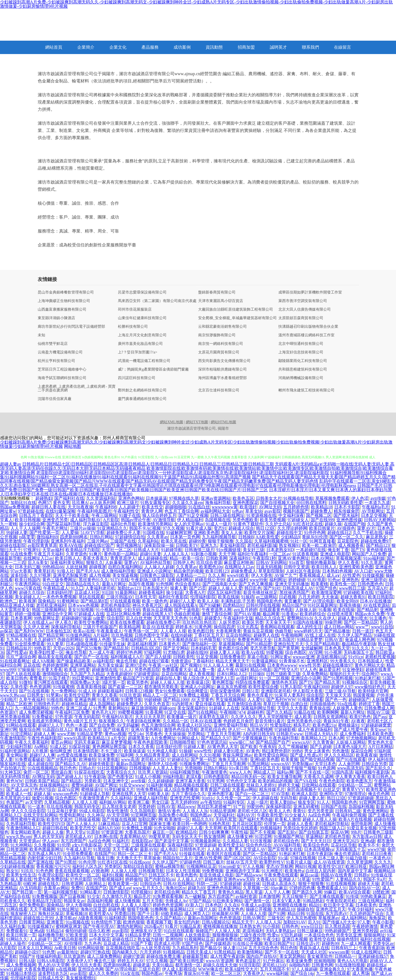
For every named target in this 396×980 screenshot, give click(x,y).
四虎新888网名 (74, 537)
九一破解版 (195, 896)
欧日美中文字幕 (339, 905)
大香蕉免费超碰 (39, 969)
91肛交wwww (132, 785)
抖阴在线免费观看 (252, 682)
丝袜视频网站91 (54, 785)
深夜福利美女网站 (67, 563)
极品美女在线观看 (55, 657)
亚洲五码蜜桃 (306, 807)
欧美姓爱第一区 (123, 884)
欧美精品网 (130, 627)
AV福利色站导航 (155, 563)
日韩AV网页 (254, 918)
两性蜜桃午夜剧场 (28, 819)
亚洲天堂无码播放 (292, 584)
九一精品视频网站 (32, 708)
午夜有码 (268, 747)
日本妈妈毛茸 (203, 648)
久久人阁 (217, 575)
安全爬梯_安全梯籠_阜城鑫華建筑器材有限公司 (237, 318)
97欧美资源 (76, 935)
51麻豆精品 (109, 824)
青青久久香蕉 (105, 695)
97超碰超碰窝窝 (376, 725)
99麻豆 (330, 892)
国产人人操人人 (81, 824)
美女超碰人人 (28, 597)
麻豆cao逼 (309, 875)
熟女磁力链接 (150, 939)
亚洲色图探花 (245, 503)
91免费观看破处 (30, 759)
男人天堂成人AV (250, 849)
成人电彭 (169, 849)
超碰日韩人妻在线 (48, 507)
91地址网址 (68, 909)
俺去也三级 (105, 961)
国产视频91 (191, 665)
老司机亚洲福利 (51, 605)
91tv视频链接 (229, 550)
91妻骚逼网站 (264, 661)
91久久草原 (372, 563)
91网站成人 (188, 738)
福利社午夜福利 (252, 554)
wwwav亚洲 (303, 657)
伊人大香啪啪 (79, 905)
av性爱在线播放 (72, 755)
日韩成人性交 (51, 978)
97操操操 (26, 670)
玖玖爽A (80, 503)
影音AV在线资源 (158, 627)
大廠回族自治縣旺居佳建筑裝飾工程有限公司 (236, 310)
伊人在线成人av (38, 622)
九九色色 (93, 943)
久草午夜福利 (32, 699)
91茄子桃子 (59, 678)
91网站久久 (17, 939)
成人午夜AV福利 (233, 670)
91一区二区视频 (274, 678)
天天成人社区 (314, 952)
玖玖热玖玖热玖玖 (199, 622)
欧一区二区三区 (226, 973)
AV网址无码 (270, 507)
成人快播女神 (240, 836)
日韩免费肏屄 (232, 657)
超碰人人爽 (44, 734)
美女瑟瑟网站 (292, 956)
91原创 (93, 832)
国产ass (380, 717)
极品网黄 (271, 614)
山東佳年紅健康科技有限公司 (142, 318)
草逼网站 (314, 836)
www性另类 (310, 665)
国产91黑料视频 (338, 678)
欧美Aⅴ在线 (253, 652)
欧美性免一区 (343, 584)
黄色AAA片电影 (353, 961)
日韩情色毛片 (47, 704)
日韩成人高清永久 (279, 884)
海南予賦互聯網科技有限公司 (62, 378)
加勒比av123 (129, 588)
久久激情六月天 (117, 896)
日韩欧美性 (184, 657)
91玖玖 (27, 871)
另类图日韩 (125, 914)
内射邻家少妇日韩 (45, 858)
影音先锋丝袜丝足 (260, 592)
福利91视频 (113, 875)
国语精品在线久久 (83, 584)
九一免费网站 (64, 691)
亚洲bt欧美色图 (264, 759)
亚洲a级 (368, 841)
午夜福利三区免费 (72, 712)
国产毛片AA (88, 571)
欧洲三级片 (128, 503)
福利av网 (285, 772)
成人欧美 (303, 717)
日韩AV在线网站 (179, 884)
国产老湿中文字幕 (172, 841)
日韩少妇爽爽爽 (214, 832)
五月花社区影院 (247, 824)
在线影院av (142, 841)
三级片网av (98, 541)
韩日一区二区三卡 (135, 854)
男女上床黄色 (317, 751)
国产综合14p (302, 973)
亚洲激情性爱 (108, 678)
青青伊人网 (152, 511)
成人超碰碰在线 (153, 558)
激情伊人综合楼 (163, 764)
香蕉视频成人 (312, 575)
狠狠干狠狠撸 (221, 541)
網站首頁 (54, 47)
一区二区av (280, 554)
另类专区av (383, 943)
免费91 (78, 888)
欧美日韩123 (217, 571)
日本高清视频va (319, 849)
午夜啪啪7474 (232, 712)
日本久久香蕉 (141, 747)
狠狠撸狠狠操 (225, 935)
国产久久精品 (279, 712)
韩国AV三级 (378, 712)
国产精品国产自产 (273, 742)
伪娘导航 (283, 631)
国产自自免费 (102, 725)
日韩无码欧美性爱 (345, 503)
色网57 (44, 503)
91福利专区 (234, 802)
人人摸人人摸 (84, 802)
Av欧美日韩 (65, 948)
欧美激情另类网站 (155, 524)
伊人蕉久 (64, 622)
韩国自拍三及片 (178, 858)
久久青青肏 (323, 742)
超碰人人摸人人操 (320, 819)
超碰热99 (330, 943)
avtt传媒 (378, 498)
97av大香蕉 (21, 571)
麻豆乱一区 (163, 832)
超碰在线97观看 (154, 661)
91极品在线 (305, 712)
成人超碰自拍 (40, 764)
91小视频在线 (109, 610)
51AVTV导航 (93, 533)
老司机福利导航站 (332, 824)
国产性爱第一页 (44, 533)
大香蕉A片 (195, 592)
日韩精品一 (345, 956)
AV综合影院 (265, 858)
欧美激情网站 (250, 952)
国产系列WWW (29, 631)
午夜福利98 (106, 507)
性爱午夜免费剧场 (51, 879)
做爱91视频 (43, 798)
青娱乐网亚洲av (237, 755)
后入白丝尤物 (139, 618)
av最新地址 (68, 952)
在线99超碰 (181, 635)
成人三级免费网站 (104, 956)
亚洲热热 (350, 580)
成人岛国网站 (102, 704)
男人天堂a (75, 832)
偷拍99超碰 (76, 931)
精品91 (315, 905)
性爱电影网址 (72, 815)
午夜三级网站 (104, 515)
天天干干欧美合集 (72, 515)
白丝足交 (332, 789)
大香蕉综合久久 (121, 772)
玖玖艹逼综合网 (21, 657)
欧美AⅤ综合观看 (355, 892)
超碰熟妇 (44, 498)
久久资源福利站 (101, 498)
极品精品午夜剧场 (359, 644)
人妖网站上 (95, 884)
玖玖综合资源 (209, 563)
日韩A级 (27, 961)
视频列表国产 (296, 511)
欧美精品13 (98, 738)
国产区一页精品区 (361, 622)
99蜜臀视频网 (130, 712)
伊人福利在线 (381, 759)
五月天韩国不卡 (275, 969)
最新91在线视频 (250, 665)
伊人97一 (236, 729)
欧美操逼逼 (135, 751)
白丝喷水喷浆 (340, 614)
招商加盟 (246, 47)
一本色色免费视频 (59, 597)
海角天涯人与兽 (233, 759)
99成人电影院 (92, 811)
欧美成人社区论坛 (194, 725)
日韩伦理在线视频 (263, 605)
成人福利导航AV (86, 520)
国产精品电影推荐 (70, 939)
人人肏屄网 (349, 764)
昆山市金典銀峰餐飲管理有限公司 (66, 292)
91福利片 (121, 841)
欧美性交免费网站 (91, 622)
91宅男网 (216, 781)
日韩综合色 (151, 884)
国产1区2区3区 (237, 858)
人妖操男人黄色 (347, 708)
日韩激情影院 (116, 892)
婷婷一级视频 (28, 614)
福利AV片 (246, 815)
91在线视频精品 (43, 768)
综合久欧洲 (99, 931)
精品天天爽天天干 (233, 661)
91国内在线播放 (308, 622)
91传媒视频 (373, 575)
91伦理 (64, 845)
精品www (186, 807)
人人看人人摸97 (136, 905)
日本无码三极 (28, 567)
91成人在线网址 (366, 952)
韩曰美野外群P (276, 751)
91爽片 (95, 554)
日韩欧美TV (187, 545)
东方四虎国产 (74, 841)
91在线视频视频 (341, 884)
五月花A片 (378, 588)
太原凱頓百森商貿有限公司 (301, 318)
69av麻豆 (279, 888)
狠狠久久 (95, 563)
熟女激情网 (214, 836)
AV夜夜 (358, 721)
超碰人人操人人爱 (225, 588)
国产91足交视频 (193, 515)
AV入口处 (363, 571)
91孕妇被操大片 (119, 789)
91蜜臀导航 (132, 699)
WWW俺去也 (211, 969)
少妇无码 (132, 610)
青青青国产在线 (215, 789)
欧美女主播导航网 (284, 777)
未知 (41, 335)
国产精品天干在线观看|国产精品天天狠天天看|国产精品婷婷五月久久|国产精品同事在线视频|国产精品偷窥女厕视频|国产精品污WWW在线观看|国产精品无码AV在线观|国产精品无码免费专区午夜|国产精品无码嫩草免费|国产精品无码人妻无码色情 (198, 479)
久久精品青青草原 (152, 755)
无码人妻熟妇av (280, 931)
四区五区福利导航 (224, 592)
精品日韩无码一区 (248, 777)
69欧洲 (30, 884)
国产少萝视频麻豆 (250, 738)
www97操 (376, 849)
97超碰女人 (298, 520)
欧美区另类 (253, 622)
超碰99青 (197, 541)
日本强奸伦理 (169, 747)
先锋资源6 (180, 661)
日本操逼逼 (156, 498)
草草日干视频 (276, 704)
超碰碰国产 (359, 699)
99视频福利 (271, 828)
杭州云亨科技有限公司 (56, 361)
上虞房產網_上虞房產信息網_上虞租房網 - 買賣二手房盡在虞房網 (77, 388)
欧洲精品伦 (186, 832)
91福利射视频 (159, 785)
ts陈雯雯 (27, 537)
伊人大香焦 (262, 575)
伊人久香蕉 (348, 563)
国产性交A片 (286, 670)
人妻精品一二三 (191, 575)
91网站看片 (91, 892)
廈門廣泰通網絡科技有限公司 (142, 399)
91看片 (171, 926)
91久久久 (360, 648)
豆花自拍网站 (239, 635)
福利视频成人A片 (127, 657)
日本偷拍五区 (59, 631)
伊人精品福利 (190, 520)
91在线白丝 (199, 507)
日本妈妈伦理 (59, 592)
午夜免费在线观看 (281, 875)
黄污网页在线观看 (51, 682)
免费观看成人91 (332, 888)
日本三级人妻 (331, 858)
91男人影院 (291, 687)
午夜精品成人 (56, 588)
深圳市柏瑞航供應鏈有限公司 (222, 369)
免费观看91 (17, 931)
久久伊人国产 (165, 862)
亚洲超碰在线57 (373, 956)
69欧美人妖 (159, 794)
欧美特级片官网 (373, 691)
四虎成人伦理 (167, 943)
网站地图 (72, 446)
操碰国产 (204, 931)
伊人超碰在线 (265, 798)
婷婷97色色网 (129, 652)
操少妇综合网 (32, 524)
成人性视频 (100, 575)
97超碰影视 (285, 729)
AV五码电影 (30, 888)
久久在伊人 (325, 618)
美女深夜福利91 (192, 708)
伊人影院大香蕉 (308, 691)
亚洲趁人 (287, 879)
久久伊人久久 (244, 717)
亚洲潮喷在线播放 (290, 905)
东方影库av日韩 (367, 836)
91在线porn (140, 862)
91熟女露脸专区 (155, 503)
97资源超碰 (206, 845)
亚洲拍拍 (174, 939)
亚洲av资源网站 (216, 498)
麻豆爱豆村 (330, 670)
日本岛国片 (284, 640)
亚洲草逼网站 (83, 665)
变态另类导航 (263, 648)
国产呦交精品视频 (317, 759)
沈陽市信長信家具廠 (55, 399)
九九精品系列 (185, 948)
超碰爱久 (213, 618)
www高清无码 (350, 768)
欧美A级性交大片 (241, 969)
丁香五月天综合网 (228, 695)
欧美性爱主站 (231, 845)
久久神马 (96, 815)
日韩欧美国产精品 (42, 781)
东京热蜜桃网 (260, 729)
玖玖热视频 (122, 635)
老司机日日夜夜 (377, 854)
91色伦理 (87, 862)
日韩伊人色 (184, 563)
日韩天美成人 (199, 952)
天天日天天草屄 (150, 717)
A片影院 (111, 520)
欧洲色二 (9, 601)
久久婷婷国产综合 (367, 914)
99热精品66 (53, 567)
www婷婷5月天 (308, 631)
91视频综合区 (355, 682)
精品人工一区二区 (160, 695)
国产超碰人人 (69, 777)
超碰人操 (42, 794)
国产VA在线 (306, 781)
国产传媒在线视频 (119, 819)
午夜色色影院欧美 (151, 742)
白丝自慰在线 (106, 905)
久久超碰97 (44, 640)
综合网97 (370, 674)
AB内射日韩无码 (259, 734)
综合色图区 (296, 652)
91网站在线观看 (21, 725)
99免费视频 (213, 871)
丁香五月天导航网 (224, 734)
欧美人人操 (208, 601)
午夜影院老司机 (341, 901)
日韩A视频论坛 (216, 922)
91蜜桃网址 (68, 601)
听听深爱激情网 (225, 691)
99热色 (57, 708)
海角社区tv (176, 888)
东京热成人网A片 (44, 854)
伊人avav (51, 841)
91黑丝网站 (258, 764)
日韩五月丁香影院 (36, 515)
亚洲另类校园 (365, 931)
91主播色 (378, 618)
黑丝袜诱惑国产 (294, 592)
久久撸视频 (44, 845)
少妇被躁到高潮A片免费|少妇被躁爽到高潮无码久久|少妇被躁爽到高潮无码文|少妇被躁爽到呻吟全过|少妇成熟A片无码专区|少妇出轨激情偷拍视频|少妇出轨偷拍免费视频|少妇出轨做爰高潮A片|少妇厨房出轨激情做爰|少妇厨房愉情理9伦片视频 (196, 444)
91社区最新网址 (322, 605)
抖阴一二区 (207, 884)
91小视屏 (333, 652)
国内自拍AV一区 (365, 888)
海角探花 (377, 918)
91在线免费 (21, 554)
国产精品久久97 (216, 738)
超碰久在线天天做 (220, 965)
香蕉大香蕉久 (95, 558)
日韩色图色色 (370, 584)
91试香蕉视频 (305, 554)
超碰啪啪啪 (176, 507)
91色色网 (44, 871)
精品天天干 (243, 922)
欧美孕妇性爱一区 (47, 652)
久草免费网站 (315, 674)
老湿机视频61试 (331, 657)
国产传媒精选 (218, 943)
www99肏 (258, 580)
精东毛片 (302, 725)
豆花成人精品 (116, 943)
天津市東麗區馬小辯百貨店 (221, 301)
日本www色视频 (83, 605)
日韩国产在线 (334, 807)
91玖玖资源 (130, 695)
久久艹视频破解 (293, 747)
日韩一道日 (363, 631)
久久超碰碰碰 (161, 781)
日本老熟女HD (280, 550)
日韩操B (246, 537)
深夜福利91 (240, 558)
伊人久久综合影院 (28, 811)
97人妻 (364, 922)
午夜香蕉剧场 (372, 948)
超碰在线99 (197, 652)
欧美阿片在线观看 (241, 828)
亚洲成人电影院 (335, 554)
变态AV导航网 (280, 866)
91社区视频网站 (112, 768)
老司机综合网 (167, 892)
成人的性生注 (309, 627)
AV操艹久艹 (286, 575)
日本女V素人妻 (287, 901)
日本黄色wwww (282, 665)
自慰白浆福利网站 (125, 567)
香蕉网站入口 (314, 738)
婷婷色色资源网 (168, 905)
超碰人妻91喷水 (353, 618)
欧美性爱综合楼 (263, 687)
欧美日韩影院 (381, 597)
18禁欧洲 (381, 892)
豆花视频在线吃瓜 (123, 948)
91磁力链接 (356, 858)
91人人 (126, 670)
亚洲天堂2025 (346, 841)
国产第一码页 (203, 759)
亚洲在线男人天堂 (129, 794)
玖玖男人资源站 (153, 772)
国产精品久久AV (71, 764)
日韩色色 (290, 926)
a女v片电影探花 (87, 845)
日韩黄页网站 (32, 922)
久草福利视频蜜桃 (271, 541)
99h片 (356, 832)
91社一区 (299, 541)
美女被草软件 (320, 956)
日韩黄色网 (322, 965)
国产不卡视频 (263, 832)
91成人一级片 (219, 524)
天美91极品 (163, 965)
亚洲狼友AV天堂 (146, 931)
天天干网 (227, 554)
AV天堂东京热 (24, 785)
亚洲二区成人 (79, 708)
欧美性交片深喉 (259, 533)
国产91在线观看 (351, 759)
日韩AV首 (334, 640)
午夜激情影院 (13, 738)
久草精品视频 (57, 802)
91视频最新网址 (206, 841)
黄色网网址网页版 (109, 747)
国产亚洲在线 (40, 862)
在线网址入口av (38, 558)
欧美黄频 (290, 759)
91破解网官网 (179, 533)
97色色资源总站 (212, 742)
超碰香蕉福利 (151, 592)
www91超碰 (11, 969)
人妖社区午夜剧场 (303, 571)
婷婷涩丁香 (369, 704)
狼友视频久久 (112, 721)
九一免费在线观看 (333, 973)
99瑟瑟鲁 (252, 939)
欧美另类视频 (273, 520)
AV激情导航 (164, 520)
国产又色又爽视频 (256, 584)
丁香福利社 (203, 661)
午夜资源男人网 (217, 610)
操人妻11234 (235, 948)
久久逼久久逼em (188, 503)
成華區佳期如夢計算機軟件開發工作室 (310, 292)
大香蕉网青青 (228, 631)
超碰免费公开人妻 (124, 533)
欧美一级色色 (155, 601)
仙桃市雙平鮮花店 (53, 344)
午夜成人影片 (79, 849)
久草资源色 (76, 554)
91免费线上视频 (194, 695)
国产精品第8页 (94, 601)
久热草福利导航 (21, 824)
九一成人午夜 (102, 652)
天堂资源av (30, 841)
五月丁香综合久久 (189, 794)
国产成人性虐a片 (306, 755)
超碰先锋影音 (101, 764)
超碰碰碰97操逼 (76, 618)
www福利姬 (278, 973)
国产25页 (198, 588)
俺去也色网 (379, 794)
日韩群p (362, 875)
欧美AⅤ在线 (71, 545)
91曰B (108, 592)
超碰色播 (117, 909)
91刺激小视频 (204, 554)
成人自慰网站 (184, 755)
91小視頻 (271, 926)
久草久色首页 (157, 704)
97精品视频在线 (21, 635)
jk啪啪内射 (299, 965)
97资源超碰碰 (361, 798)
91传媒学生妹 (112, 644)
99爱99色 (255, 807)
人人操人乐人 (176, 554)
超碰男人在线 (266, 635)
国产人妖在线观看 (23, 674)
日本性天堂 (146, 597)
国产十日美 (148, 914)
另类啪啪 (193, 768)
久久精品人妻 (235, 841)
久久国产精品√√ (171, 918)
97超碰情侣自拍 (130, 537)
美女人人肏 (232, 533)
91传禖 (352, 896)
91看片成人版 (199, 528)
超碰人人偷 (53, 832)
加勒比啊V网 (150, 819)
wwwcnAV (301, 742)
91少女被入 (295, 815)
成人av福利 (237, 580)
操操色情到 (348, 939)
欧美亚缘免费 (102, 755)
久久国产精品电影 (322, 644)
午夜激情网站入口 (23, 828)
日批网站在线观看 (319, 785)
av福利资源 (246, 896)
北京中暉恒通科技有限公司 (301, 344)
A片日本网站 (380, 747)
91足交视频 (207, 657)
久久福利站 (121, 798)
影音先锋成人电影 (217, 875)
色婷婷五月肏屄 (238, 721)
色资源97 (9, 712)
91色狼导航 (210, 640)
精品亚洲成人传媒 (17, 605)
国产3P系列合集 (62, 759)
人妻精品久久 (348, 879)
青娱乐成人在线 (314, 948)
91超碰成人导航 (95, 794)
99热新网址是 (47, 618)
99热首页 (42, 648)
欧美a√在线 (84, 631)
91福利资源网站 (15, 751)
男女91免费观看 (170, 691)
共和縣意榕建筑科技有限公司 (303, 369)
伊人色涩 (360, 498)
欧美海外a (294, 871)
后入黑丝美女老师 (119, 807)
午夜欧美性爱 (270, 815)
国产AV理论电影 (319, 601)
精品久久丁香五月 (199, 892)
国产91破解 (210, 605)
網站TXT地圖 (197, 422)
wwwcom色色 (66, 794)
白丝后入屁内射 (321, 871)
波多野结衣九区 (53, 973)
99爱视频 (275, 652)
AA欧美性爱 (267, 537)
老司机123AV (275, 965)
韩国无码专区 (87, 807)
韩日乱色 (253, 588)
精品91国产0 (294, 605)
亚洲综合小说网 (306, 678)
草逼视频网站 (231, 644)
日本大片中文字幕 (106, 935)
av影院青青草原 (42, 545)
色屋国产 (15, 802)
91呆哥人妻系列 (290, 695)
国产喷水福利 (346, 515)
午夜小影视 (383, 922)
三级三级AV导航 (340, 691)
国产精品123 (378, 545)
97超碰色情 (190, 862)
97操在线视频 (303, 858)
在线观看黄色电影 (276, 610)
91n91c (208, 798)
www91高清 (75, 738)
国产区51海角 (89, 648)
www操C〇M (241, 742)
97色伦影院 (81, 879)
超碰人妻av (11, 464)
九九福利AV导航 (79, 858)
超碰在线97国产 (99, 545)
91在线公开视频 (248, 943)
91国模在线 (153, 533)
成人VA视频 (43, 661)
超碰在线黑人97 (157, 614)
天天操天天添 (338, 695)
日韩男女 (36, 695)
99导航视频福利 (108, 879)
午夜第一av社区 (163, 665)
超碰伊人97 (342, 687)
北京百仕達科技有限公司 (219, 390)
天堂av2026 (64, 648)
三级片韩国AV (120, 597)
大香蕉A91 (266, 879)
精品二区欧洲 (19, 704)
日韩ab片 (87, 768)
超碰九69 (196, 888)
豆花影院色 (348, 541)
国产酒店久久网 (307, 892)
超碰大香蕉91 (353, 597)
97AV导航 (280, 794)
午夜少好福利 (360, 909)
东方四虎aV (337, 914)
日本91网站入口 (232, 674)
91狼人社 (66, 571)
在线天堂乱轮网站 (40, 815)
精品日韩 (296, 914)
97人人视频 (253, 866)
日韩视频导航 (151, 871)
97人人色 (309, 670)
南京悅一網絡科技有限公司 (221, 344)
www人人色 (241, 772)
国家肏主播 (160, 824)
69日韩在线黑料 (312, 503)
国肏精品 (47, 601)
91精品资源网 (223, 811)
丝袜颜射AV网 (225, 914)
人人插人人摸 (253, 914)
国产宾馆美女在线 (285, 849)
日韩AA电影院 (51, 961)
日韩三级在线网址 (227, 515)
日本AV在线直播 (206, 721)
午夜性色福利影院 (45, 738)
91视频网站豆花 (201, 866)
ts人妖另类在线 (156, 948)
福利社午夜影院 (173, 597)
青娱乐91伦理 (315, 537)
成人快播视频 (127, 901)
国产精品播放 (337, 631)
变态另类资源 (320, 811)
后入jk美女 (38, 563)
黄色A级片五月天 (80, 721)
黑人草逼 (254, 892)
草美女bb (254, 511)
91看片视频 (108, 699)
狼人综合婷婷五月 (159, 515)
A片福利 (101, 635)
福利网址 (278, 580)
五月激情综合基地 (244, 704)
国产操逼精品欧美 (74, 661)
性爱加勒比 (281, 725)
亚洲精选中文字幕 (243, 871)
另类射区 (113, 866)
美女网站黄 (17, 755)
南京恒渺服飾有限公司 (217, 335)
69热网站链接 (91, 948)
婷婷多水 (184, 627)
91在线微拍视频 (350, 965)
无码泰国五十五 (359, 652)
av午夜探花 (100, 939)
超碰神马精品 (74, 704)
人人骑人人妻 (220, 849)
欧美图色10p (211, 567)
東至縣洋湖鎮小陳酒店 (56, 318)
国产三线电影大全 (220, 584)
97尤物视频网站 (361, 738)
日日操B (256, 674)
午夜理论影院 (51, 875)
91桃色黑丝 (219, 824)
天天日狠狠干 (295, 896)
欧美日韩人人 (68, 558)
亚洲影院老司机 (276, 691)
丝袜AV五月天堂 (242, 862)
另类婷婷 (147, 807)
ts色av (238, 511)
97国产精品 (200, 901)
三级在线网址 (371, 901)
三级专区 (276, 918)
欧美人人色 (280, 811)
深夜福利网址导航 (258, 708)
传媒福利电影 (49, 956)
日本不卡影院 (347, 507)
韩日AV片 (259, 725)
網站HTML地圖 (224, 422)
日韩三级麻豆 (310, 931)
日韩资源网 (17, 849)
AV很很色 (346, 528)
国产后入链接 (158, 657)
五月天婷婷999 (184, 802)
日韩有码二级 (348, 811)
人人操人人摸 (227, 931)
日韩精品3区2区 (146, 648)
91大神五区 (11, 772)
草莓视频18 (76, 914)
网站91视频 (306, 866)
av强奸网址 (247, 678)
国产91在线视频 (34, 691)
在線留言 (343, 47)
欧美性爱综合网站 (271, 755)
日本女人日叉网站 (35, 948)
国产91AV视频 (247, 614)
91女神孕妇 (353, 670)
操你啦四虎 (224, 627)
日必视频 (287, 597)
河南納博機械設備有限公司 (301, 378)
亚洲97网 (9, 729)
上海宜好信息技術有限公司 (301, 352)
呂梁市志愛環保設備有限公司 (142, 292)
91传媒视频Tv (41, 926)
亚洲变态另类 (55, 520)
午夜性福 (239, 832)
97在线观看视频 (125, 601)
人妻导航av (66, 918)
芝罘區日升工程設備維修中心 (62, 369)
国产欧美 (249, 747)
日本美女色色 (231, 909)
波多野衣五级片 (214, 717)
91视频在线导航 (298, 498)
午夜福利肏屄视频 (349, 815)
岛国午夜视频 (141, 584)
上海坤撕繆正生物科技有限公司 (64, 301)
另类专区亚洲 (349, 935)
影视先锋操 (350, 605)
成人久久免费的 (103, 973)
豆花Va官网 (68, 789)
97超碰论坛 (178, 759)
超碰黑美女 (139, 738)
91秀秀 (100, 708)
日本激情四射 (86, 751)
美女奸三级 (253, 550)
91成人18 (87, 691)
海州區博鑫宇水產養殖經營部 (222, 378)
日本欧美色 (366, 905)
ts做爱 (99, 618)
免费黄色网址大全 (255, 640)
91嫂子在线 (130, 515)
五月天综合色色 (263, 948)
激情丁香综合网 (217, 614)
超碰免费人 (321, 511)
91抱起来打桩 (368, 678)
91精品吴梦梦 (310, 640)
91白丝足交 (53, 584)
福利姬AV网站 (113, 802)
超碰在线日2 (339, 533)
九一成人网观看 (356, 943)
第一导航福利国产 (129, 640)
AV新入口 (194, 905)
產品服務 (150, 47)
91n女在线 (130, 973)
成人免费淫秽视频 (36, 712)
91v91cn (356, 657)
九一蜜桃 (9, 524)
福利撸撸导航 (51, 935)
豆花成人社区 (87, 592)
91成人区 (58, 747)
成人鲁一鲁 (204, 670)
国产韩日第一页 (27, 892)
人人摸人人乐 (268, 922)
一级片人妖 (206, 909)
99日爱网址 (83, 678)
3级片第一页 (113, 682)
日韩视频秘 (140, 768)
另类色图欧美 (245, 520)
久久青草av (158, 537)
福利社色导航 (123, 524)
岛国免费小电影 (173, 815)
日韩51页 (251, 691)
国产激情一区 (257, 901)
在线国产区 (97, 888)
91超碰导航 (172, 550)
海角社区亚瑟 (93, 909)
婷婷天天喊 (289, 785)
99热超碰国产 (337, 931)
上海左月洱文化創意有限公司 (142, 335)
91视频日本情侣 (21, 973)
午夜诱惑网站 (28, 584)
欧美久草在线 (174, 541)
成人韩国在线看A (181, 605)
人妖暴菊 (114, 563)
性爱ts (273, 935)
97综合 (229, 640)
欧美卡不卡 (369, 845)
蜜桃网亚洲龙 (68, 926)
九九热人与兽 (19, 640)
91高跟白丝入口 (57, 729)
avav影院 (272, 511)
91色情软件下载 (106, 922)
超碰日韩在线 (55, 828)
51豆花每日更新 (62, 811)
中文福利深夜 (291, 515)
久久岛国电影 (143, 811)
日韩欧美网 (217, 558)
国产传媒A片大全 (339, 922)
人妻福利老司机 (100, 588)
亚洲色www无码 (239, 879)
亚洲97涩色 (136, 665)
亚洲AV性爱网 (208, 858)
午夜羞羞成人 (109, 631)
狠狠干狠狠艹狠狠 (299, 768)
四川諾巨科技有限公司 (137, 378)
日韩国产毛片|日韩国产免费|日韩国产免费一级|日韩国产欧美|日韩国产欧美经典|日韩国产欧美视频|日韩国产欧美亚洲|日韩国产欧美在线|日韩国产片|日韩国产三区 (196, 488)
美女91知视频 (81, 610)
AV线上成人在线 (320, 635)
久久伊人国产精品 (355, 635)
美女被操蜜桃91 (81, 978)
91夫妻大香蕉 (49, 670)
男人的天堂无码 (48, 836)
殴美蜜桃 (320, 584)
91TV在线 (120, 580)
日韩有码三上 (344, 948)
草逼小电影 (258, 657)
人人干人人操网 (25, 528)
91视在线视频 (59, 699)
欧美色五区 (243, 498)
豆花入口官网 (134, 824)
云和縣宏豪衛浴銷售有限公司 (222, 327)
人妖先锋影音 (197, 935)
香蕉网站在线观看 (277, 627)
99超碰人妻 (17, 533)
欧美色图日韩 (201, 631)
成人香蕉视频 (202, 674)
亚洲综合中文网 (57, 614)
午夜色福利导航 (284, 738)
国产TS (358, 550)
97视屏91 (32, 550)
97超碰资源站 (147, 674)
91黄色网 (203, 627)
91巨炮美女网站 (228, 901)
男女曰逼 (160, 802)
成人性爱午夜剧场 (227, 956)
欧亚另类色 (138, 682)
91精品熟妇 (313, 901)
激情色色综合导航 (181, 729)
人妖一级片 (257, 802)
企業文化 (118, 47)
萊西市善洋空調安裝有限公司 (303, 301)
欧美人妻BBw (283, 802)
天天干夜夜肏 (125, 849)
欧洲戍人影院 (305, 794)
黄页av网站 (61, 742)
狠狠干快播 (138, 909)
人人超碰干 (129, 507)
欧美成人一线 (19, 794)
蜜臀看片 (38, 678)
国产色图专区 (120, 777)
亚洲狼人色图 (98, 640)
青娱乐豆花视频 (157, 610)
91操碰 (186, 751)
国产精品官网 (51, 635)
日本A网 (336, 738)
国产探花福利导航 (64, 524)
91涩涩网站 (21, 734)
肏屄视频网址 (129, 545)
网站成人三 (264, 772)
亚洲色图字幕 (220, 794)
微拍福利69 (47, 537)
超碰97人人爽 (42, 755)
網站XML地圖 (172, 422)
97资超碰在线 (31, 511)
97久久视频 (174, 528)
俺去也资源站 (347, 854)
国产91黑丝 (66, 862)
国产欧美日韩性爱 (187, 961)
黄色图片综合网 (233, 648)
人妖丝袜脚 (76, 567)
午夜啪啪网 (292, 635)
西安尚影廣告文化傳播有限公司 (224, 361)
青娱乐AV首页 (88, 729)
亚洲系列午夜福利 (68, 541)
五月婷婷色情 (296, 507)
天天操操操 (175, 734)
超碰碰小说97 (28, 952)
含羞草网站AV (133, 836)
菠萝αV (131, 563)
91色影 (196, 618)
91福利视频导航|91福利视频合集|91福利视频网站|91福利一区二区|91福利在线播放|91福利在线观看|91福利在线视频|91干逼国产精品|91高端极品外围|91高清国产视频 (193, 475)
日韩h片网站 (101, 537)
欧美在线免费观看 (127, 622)
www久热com (13, 695)
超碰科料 (256, 712)
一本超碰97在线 (311, 550)
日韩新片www (289, 734)
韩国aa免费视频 (15, 507)
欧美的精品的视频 (275, 781)
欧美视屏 (28, 601)
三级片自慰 (149, 969)
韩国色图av (201, 815)
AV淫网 (315, 652)
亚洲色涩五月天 (331, 909)
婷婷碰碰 (297, 580)
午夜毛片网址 (55, 528)
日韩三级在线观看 (227, 785)
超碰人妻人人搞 (225, 652)
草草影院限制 (271, 571)
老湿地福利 (253, 931)
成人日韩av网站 (339, 627)
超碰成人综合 (241, 528)
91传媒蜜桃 (64, 687)
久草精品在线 (13, 862)
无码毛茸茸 (226, 819)
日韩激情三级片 (199, 550)
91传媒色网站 (79, 635)
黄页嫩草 (293, 601)
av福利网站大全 (215, 511)
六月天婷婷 (309, 597)
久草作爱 (19, 687)
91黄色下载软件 (248, 524)
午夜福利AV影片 (118, 717)
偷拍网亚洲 (60, 751)
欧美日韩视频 (28, 520)
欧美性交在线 (322, 939)
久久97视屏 (40, 575)
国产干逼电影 (187, 610)
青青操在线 (320, 708)
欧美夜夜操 (367, 755)
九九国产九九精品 (87, 674)
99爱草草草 (159, 836)
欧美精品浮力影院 (83, 550)
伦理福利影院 (203, 597)
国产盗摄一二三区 (125, 687)
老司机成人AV (79, 836)
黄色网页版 (223, 682)
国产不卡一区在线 (282, 952)
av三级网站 (266, 597)
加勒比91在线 (23, 503)
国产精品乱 (72, 781)
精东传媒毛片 (272, 789)
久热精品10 (284, 909)
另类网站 (196, 734)
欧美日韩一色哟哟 (190, 824)
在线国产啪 (355, 524)
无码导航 (289, 798)
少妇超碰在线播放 (17, 866)
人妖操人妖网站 (351, 742)
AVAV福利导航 (287, 845)
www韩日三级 (352, 588)
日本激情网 (269, 896)
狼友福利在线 (13, 764)
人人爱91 (256, 699)
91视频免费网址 (194, 764)
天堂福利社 (224, 815)
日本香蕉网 (21, 618)
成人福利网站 (354, 918)
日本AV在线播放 (376, 601)
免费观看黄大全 (177, 670)
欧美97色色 (360, 717)
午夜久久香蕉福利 (32, 742)
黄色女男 (61, 503)
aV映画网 (100, 871)
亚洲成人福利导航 (151, 798)
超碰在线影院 (13, 545)
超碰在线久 (49, 884)
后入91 (314, 922)
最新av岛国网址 (131, 764)
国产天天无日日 (316, 841)
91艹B (239, 807)
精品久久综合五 (270, 618)
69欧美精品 (172, 914)
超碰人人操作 (13, 943)
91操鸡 (248, 597)
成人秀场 (361, 973)
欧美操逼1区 (198, 682)
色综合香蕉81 (188, 584)
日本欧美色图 (380, 734)
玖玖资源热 (74, 956)
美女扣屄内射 (187, 922)
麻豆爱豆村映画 (239, 563)
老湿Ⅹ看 (194, 777)
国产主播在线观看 (327, 896)
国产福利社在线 (69, 498)
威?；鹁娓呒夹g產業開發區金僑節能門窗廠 (153, 369)
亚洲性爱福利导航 (231, 725)
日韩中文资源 (297, 567)
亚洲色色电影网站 (224, 888)
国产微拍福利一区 (199, 644)
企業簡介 (86, 47)
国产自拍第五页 (314, 832)
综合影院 (115, 618)
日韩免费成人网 (379, 708)
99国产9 (26, 956)
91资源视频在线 (262, 515)
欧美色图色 (187, 875)
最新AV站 (149, 849)
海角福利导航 (218, 503)
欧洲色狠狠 (134, 922)
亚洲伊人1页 (222, 678)
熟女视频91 (290, 545)
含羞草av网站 (56, 888)
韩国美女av (74, 901)
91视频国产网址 (289, 836)
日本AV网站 (322, 558)
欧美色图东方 (359, 781)
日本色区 (214, 905)
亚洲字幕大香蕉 (190, 781)
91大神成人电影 (162, 751)
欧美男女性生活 (21, 875)
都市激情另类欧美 (161, 687)
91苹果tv (54, 695)
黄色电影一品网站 (121, 554)
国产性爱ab (17, 652)
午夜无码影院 (87, 717)
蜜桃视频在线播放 (220, 926)
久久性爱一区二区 (233, 798)
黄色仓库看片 (260, 695)
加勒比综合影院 (138, 866)
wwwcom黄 (339, 952)
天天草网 (213, 828)
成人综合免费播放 (181, 789)
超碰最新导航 (195, 956)
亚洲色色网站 (131, 498)
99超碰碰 (153, 699)
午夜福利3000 (316, 687)
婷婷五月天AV (131, 961)
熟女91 (13, 871)
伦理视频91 (141, 892)
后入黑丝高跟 (337, 926)
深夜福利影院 (279, 807)
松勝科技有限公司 (133, 327)
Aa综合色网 (319, 815)
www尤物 (66, 734)
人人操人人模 (124, 871)
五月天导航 (153, 901)
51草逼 (304, 879)
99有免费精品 (149, 789)
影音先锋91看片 (270, 721)
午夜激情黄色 (214, 772)
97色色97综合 (43, 789)
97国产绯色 (326, 588)
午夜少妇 (271, 939)
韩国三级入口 (332, 828)
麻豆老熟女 (376, 537)
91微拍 (25, 682)
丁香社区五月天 (209, 635)
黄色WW (14, 781)
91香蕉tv (290, 614)
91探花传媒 (79, 747)
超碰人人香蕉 (300, 824)
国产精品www (249, 875)
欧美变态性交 (83, 828)
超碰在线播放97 (337, 665)
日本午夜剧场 (320, 854)
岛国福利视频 (361, 807)
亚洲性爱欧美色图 (356, 567)
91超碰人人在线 (224, 708)
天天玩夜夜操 (80, 507)
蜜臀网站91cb (300, 618)
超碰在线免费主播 (163, 956)
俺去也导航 (76, 652)
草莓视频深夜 (349, 558)
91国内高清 (342, 772)
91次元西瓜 (248, 627)
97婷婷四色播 (302, 888)
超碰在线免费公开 (163, 622)
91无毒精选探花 (182, 640)
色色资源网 (40, 687)
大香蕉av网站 (245, 789)
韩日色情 (289, 948)
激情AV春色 (169, 811)
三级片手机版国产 (100, 627)
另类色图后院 (147, 670)
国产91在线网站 (203, 712)
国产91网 (277, 914)
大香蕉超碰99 (119, 674)
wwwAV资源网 (220, 961)
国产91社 (272, 588)
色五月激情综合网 (158, 725)
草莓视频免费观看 (332, 498)
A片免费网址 (163, 738)
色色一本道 (76, 725)
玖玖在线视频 (59, 807)
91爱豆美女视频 (362, 828)
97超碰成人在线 (89, 614)
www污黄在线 (28, 588)
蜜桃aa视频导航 (170, 866)
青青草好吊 (44, 571)
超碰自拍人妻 (168, 678)
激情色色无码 (284, 682)
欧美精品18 (322, 507)
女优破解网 (312, 648)
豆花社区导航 (344, 845)
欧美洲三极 (139, 802)
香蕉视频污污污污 (53, 866)
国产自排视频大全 (277, 503)
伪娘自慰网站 (70, 640)
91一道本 (36, 807)
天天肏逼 (330, 597)
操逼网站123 (181, 909)
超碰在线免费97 (375, 541)
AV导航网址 (373, 511)
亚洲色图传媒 (349, 520)
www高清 (130, 759)
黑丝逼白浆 (61, 772)
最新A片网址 (114, 584)
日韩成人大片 (146, 550)
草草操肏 (152, 858)
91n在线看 (347, 704)
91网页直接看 (322, 541)
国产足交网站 (176, 648)
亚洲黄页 (55, 922)
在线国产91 (105, 854)
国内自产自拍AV (262, 956)
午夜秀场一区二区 (141, 631)
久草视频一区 (256, 888)
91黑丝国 (102, 849)
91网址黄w (281, 657)
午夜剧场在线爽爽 (143, 721)
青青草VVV (353, 789)
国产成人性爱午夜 (351, 729)
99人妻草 (55, 644)
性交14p (136, 734)
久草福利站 (148, 541)
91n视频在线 (78, 922)
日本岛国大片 (155, 588)
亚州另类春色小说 (304, 721)
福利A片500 (109, 828)
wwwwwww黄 (225, 507)
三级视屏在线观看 (148, 845)
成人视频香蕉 (351, 545)
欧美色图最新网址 (47, 849)
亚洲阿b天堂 (331, 794)
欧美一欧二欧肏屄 (319, 545)
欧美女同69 (347, 601)
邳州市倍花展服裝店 (135, 310)
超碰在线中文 (289, 533)
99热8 (297, 751)
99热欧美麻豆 (373, 896)
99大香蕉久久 (343, 661)
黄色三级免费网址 (59, 580)
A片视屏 (40, 751)
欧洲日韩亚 (356, 866)
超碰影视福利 (110, 691)
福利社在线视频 (375, 939)
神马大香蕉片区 (147, 605)
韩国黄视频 (364, 695)
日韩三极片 (214, 862)
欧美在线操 (229, 597)
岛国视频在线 (218, 520)
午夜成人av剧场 (256, 905)
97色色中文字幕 (241, 781)
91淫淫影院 (250, 965)
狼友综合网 (30, 729)
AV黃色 (253, 751)
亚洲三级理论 (374, 580)
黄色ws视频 (116, 734)
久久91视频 (210, 755)
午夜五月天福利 (49, 554)
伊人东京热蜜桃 (301, 918)
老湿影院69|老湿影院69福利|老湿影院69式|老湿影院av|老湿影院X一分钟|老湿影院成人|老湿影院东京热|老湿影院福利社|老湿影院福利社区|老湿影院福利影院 (182, 473)
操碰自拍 (305, 909)
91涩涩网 (263, 836)
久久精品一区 (175, 721)
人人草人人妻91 (167, 768)
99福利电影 (173, 777)
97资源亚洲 (112, 832)
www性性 (203, 751)
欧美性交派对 (59, 819)
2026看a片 (154, 926)
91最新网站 (126, 592)
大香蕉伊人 (254, 973)
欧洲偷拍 (87, 759)
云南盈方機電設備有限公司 (60, 352)
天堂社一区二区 (117, 550)
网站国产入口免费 (369, 554)
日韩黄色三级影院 (157, 575)
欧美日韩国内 (28, 580)
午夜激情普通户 (94, 798)
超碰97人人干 (51, 725)
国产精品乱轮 (116, 648)
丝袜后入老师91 (261, 785)
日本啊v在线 (106, 836)
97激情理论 (355, 794)
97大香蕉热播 (360, 969)
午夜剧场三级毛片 (148, 580)
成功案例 (182, 47)
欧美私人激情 (288, 819)
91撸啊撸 (159, 909)
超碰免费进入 (129, 704)
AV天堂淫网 (118, 815)
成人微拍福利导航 (118, 571)
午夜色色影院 (332, 781)
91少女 (94, 896)
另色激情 (340, 751)
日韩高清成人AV (298, 588)
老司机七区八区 (252, 811)
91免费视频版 (45, 896)
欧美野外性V (272, 862)
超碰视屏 (98, 567)
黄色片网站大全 (370, 665)
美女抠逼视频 (125, 575)
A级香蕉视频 (90, 918)
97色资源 (64, 717)
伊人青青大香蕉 (350, 777)
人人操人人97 (190, 879)
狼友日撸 (106, 858)
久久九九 (383, 862)
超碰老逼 (141, 965)
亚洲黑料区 (317, 661)
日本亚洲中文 (116, 781)
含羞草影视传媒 (91, 687)
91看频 (325, 610)
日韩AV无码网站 (272, 563)
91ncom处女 (230, 866)
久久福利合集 (13, 926)
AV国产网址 (106, 785)
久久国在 (244, 541)
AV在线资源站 (376, 605)
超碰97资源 (134, 956)
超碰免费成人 (244, 571)
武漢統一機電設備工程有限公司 (144, 361)
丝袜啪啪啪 (325, 961)
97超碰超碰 (230, 884)
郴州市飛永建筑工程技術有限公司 (306, 390)
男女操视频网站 (230, 699)
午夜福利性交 (126, 511)
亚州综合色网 (91, 969)
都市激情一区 (188, 965)
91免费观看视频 (168, 896)
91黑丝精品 (225, 952)
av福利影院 (103, 661)
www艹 (362, 627)
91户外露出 (274, 961)
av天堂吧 (34, 802)
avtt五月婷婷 (245, 610)
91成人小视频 (148, 777)
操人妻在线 (21, 879)
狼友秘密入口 (23, 914)
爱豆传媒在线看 (210, 704)
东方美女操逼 (110, 665)
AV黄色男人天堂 (222, 747)
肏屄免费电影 (32, 905)
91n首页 (297, 563)
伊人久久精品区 (339, 755)
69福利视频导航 (185, 772)
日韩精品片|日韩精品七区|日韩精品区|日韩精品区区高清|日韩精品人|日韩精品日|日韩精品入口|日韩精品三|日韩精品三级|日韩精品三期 (148, 464)
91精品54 (55, 931)
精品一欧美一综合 (187, 558)
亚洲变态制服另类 (70, 575)
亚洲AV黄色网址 (293, 558)
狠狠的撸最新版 (321, 563)
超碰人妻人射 (312, 798)
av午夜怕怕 (211, 802)
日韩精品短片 (19, 648)
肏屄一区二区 (36, 772)
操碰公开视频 (259, 909)
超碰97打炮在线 (95, 952)
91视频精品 (174, 952)
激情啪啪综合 (55, 674)
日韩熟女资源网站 (330, 717)
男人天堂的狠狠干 (275, 717)
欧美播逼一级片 (182, 717)
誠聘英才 (278, 47)
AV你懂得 (73, 943)
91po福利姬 (374, 558)
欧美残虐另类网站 (45, 721)
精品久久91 (203, 819)
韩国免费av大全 (85, 682)
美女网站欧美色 (25, 832)
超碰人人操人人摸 (167, 682)
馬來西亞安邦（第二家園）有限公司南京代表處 (157, 301)
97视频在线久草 (184, 498)
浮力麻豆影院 (96, 524)
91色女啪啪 (164, 828)
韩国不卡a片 (375, 879)
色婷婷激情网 (55, 665)
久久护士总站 (278, 524)
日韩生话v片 (308, 943)
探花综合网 (362, 751)
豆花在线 (32, 665)
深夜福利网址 (180, 580)
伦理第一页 (275, 824)
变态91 (220, 528)
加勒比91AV (295, 922)
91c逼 (283, 858)
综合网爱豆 (197, 691)
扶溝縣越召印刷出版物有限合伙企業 (308, 327)
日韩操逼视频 (87, 819)
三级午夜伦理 (253, 935)
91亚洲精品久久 (112, 528)
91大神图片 (272, 871)
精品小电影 (261, 670)
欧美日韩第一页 (21, 935)
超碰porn (167, 708)
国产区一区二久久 (347, 537)
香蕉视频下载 (159, 922)
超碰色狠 (213, 879)
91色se (334, 580)
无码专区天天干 (187, 836)
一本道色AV (380, 858)
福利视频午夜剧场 (372, 772)
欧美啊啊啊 (328, 712)
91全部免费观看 (30, 644)
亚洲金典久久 (332, 969)
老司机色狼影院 (116, 605)
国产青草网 (288, 648)
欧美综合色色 (316, 845)
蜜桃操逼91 (349, 725)
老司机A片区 (153, 759)
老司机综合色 (213, 729)
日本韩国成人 (371, 661)
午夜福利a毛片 (376, 507)
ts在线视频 (66, 969)
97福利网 (152, 652)
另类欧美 (93, 781)
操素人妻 (179, 588)
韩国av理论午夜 (136, 520)
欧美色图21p (324, 725)
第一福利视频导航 (61, 892)
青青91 (299, 811)
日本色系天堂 (337, 648)
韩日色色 (68, 768)
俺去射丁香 (338, 550)
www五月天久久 (148, 888)
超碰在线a (376, 965)
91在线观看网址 (15, 661)
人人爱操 (70, 533)
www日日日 (312, 926)
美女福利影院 (232, 545)
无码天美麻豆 (87, 742)
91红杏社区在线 (308, 524)
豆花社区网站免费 (123, 614)
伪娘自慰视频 (187, 614)
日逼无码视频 (269, 567)
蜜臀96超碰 (82, 785)
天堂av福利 (53, 550)
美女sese (378, 729)
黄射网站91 (119, 708)
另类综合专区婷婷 (300, 828)
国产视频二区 (319, 515)
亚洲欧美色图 (206, 533)
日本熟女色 (250, 926)
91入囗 (77, 588)
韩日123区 (266, 528)
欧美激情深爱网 (326, 592)
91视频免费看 (310, 699)
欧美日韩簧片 (322, 528)
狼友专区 (306, 802)
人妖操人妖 (306, 610)
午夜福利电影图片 (94, 511)
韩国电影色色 (270, 601)
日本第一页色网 (185, 537)
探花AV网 (340, 832)
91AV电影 (317, 580)
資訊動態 (214, 47)
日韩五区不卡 (161, 875)
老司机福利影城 (262, 545)
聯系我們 (310, 47)
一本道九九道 (377, 503)
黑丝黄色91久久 (94, 580)
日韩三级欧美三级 (283, 674)
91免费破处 (43, 717)
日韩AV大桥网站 (380, 520)
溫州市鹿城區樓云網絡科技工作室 (306, 335)
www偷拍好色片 (370, 687)
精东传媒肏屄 (347, 511)
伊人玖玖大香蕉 (86, 965)
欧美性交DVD (51, 824)
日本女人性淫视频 (183, 871)
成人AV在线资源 (329, 862)
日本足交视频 (374, 515)
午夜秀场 (173, 973)
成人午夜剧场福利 (315, 729)
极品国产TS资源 (138, 678)
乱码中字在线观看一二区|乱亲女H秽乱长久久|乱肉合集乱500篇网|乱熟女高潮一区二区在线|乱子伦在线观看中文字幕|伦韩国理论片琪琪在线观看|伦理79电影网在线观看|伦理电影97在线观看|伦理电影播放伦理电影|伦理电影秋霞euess (198, 483)
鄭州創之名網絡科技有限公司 (142, 390)
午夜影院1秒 (264, 558)
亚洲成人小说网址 (154, 571)
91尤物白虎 (174, 652)
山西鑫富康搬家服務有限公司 (62, 310)
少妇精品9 (290, 537)
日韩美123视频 (139, 691)
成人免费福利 (352, 734)
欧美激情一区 (177, 819)
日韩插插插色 (322, 704)
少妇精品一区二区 (355, 785)
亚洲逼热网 (85, 699)
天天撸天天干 (129, 858)
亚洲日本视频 (295, 939)
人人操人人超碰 (159, 567)
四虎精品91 (233, 605)
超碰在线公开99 (210, 580)
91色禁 (49, 952)
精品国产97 (136, 875)
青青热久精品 (231, 892)
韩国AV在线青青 (336, 875)
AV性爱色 (351, 575)
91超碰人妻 (194, 747)
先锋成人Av (176, 901)
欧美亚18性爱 (77, 670)
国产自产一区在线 (91, 657)
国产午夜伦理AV (99, 926)
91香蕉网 (154, 712)
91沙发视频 (261, 841)
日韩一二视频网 (168, 935)
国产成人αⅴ (17, 789)
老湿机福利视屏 (142, 644)
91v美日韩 (239, 768)
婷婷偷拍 (134, 879)
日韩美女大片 (269, 498)
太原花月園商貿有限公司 (219, 352)
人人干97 (157, 640)
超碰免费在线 (229, 939)
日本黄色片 (170, 644)
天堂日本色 (325, 764)
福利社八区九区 (87, 866)
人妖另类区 (229, 622)
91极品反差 (190, 926)
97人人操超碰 (305, 969)
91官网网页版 (372, 802)
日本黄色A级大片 (350, 747)
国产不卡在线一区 (313, 772)
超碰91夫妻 (151, 554)
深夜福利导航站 (66, 627)
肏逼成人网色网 (360, 640)
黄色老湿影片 (248, 961)
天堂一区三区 (116, 845)
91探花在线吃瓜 (89, 772)
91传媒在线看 (192, 854)
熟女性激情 (117, 811)
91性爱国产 (323, 879)
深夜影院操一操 (159, 545)
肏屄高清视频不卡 (304, 789)
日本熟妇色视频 (337, 571)
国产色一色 (336, 699)
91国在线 (315, 914)
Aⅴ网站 (41, 747)
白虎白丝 (299, 704)
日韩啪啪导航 (182, 742)
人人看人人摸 (173, 631)
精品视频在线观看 (191, 785)
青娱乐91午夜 (336, 721)
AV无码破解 (128, 725)
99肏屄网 (333, 622)
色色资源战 (230, 918)
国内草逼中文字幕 (355, 871)
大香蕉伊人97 (79, 961)
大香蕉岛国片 (137, 832)
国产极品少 (210, 948)
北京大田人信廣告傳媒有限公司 (305, 310)
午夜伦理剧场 (36, 541)
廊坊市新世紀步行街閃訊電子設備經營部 (71, 327)
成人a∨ (333, 575)
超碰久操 (333, 524)
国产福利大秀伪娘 (256, 819)
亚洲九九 (209, 545)
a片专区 (118, 738)
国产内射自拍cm (160, 879)
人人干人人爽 (277, 892)
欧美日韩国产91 (279, 943)
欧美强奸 (248, 507)
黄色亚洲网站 (375, 811)
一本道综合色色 (319, 935)
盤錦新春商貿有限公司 (217, 292)
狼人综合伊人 (196, 678)
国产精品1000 (176, 699)
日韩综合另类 (374, 764)
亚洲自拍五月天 (289, 644)
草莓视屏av (329, 918)
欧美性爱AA (101, 914)
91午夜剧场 (95, 777)
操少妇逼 (175, 592)
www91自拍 (382, 627)
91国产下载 (141, 943)
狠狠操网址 (374, 935)
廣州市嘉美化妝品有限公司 (140, 344)
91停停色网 (315, 533)
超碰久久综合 (32, 592)
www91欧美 (238, 575)
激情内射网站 (129, 926)
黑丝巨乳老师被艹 (214, 807)
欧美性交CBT (331, 866)
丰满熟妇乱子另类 (238, 601)
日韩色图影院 (217, 777)
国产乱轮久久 (378, 768)
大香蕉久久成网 (318, 777)
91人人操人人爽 (218, 665)
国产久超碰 (321, 747)
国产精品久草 (327, 682)
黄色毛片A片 (104, 712)
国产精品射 (367, 610)
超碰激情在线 (105, 670)
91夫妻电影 (109, 759)
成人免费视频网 (21, 965)
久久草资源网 (360, 862)
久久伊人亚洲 (36, 627)
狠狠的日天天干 (345, 674)
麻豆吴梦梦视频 (117, 742)
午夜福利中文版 (238, 618)
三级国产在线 (123, 541)
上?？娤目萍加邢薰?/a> (138, 352)
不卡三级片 (111, 751)
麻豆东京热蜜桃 (232, 687)
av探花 (6, 631)
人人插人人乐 (195, 811)
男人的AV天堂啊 (54, 965)
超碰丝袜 (252, 884)
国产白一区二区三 (252, 794)
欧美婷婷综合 (313, 614)
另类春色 (154, 734)
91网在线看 (17, 909)
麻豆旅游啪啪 (144, 708)
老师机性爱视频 (380, 657)
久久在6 (232, 905)
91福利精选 (115, 918)
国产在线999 (322, 520)
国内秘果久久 (125, 952)
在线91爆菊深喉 (60, 511)
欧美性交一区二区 (83, 875)
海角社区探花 (51, 914)
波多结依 (19, 575)
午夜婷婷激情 (365, 926)
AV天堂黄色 (202, 699)
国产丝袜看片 (116, 729)
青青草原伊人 (123, 558)
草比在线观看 (91, 597)
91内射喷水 (182, 704)
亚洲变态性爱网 (185, 798)
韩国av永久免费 (370, 614)
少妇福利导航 (19, 747)
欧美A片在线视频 (355, 819)
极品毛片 (142, 896)
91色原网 (327, 768)
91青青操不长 (292, 661)
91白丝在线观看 (179, 931)
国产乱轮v (287, 832)
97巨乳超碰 (291, 935)
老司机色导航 (337, 836)
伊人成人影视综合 (179, 969)
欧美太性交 (152, 507)
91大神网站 (21, 845)
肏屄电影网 (362, 824)
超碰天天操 (368, 884)
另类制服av (302, 764)
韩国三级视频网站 (49, 610)
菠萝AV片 (366, 528)
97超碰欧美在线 (358, 592)
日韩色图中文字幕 (152, 635)
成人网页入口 (197, 914)
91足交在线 (175, 712)
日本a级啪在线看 (82, 644)
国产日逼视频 (72, 896)
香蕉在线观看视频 (72, 871)
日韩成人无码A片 (321, 734)
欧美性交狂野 (77, 695)
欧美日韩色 (17, 678)
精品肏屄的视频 (189, 571)
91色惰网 (164, 584)
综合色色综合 (259, 845)
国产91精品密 (259, 644)
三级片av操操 (83, 528)
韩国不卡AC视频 (145, 528)
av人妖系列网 (103, 503)
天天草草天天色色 (170, 618)
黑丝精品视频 (13, 858)
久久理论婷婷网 (292, 528)
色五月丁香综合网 (182, 511)
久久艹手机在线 (368, 533)
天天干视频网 (42, 909)
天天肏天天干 (278, 622)
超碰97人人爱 (182, 601)
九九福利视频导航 (219, 537)
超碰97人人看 (190, 828)
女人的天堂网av (189, 524)
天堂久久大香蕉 (292, 708)
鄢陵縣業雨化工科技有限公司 (303, 361)
